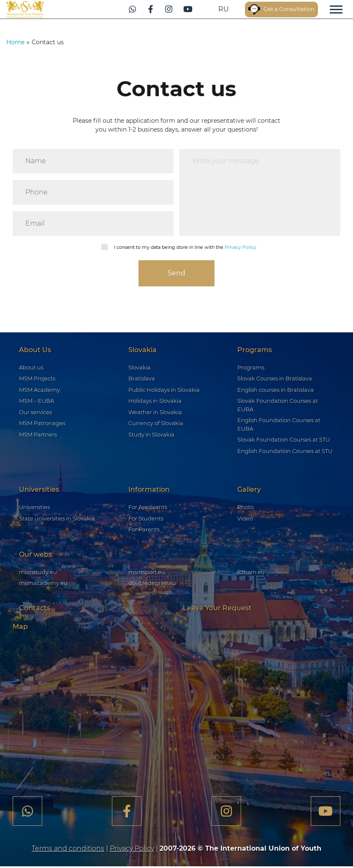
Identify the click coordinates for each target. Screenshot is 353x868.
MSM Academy (39, 391)
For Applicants (148, 508)
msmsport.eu (147, 573)
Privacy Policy (240, 247)
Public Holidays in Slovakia (164, 391)
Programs (251, 368)
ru (202, 9)
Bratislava (142, 380)
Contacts (35, 609)
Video (245, 519)
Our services (35, 413)
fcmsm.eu (251, 573)
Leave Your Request (217, 609)
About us (31, 368)
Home (15, 42)
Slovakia (140, 368)
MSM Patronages (42, 424)
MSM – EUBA (37, 402)
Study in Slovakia (151, 435)
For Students (146, 519)
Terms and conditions (68, 850)
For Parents (144, 531)
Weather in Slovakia (155, 413)
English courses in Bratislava (276, 391)
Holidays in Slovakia (155, 402)
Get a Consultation (274, 9)
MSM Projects (37, 380)
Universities (34, 508)
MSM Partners (38, 435)
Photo (246, 508)
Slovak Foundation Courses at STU (284, 441)
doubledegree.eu (152, 584)
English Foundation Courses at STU (285, 452)
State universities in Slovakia (57, 519)
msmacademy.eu (43, 584)
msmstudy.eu (38, 573)
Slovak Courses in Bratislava (275, 380)
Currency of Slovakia (156, 424)
